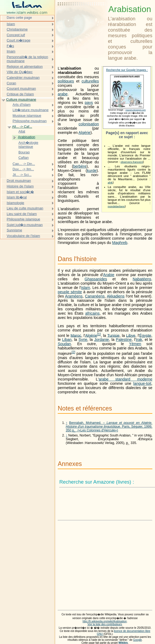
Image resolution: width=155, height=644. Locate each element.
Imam (11, 51)
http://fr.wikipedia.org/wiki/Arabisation (105, 621)
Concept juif (16, 35)
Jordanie (101, 340)
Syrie (83, 340)
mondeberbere (116, 206)
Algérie (85, 133)
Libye (131, 335)
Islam (11, 24)
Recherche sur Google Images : (127, 70)
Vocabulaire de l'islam (23, 236)
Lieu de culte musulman (25, 208)
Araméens (74, 296)
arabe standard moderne (125, 379)
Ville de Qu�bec (20, 72)
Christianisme (17, 29)
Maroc (76, 335)
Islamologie (15, 203)
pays (89, 103)
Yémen (135, 344)
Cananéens (95, 296)
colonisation (89, 124)
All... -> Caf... (22, 127)
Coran (11, 83)
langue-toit (142, 383)
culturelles (90, 81)
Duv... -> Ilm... (23, 169)
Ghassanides (96, 279)
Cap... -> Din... (24, 164)
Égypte (145, 335)
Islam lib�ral (17, 197)
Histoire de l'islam (20, 186)
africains (92, 313)
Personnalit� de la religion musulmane (27, 59)
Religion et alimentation (25, 67)
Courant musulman (21, 88)
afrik (110, 182)
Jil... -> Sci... (22, 175)
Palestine (124, 340)
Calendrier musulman (23, 78)
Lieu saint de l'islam (22, 214)
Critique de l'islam (20, 94)
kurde (92, 171)
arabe (63, 94)
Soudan (64, 344)
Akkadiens (116, 296)
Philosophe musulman (30, 121)
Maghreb (120, 243)
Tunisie (113, 335)
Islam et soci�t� (20, 192)
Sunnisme (14, 230)
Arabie (109, 275)
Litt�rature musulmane (31, 110)
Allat (22, 131)
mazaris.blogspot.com (135, 110)
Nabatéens (142, 279)
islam (86, 288)
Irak (139, 340)
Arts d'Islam (22, 105)
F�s (10, 46)
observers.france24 (132, 162)
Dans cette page (19, 18)
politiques (66, 81)
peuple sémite (70, 292)
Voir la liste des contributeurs (105, 624)
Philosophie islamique (23, 219)
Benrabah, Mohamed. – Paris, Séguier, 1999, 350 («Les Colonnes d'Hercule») (109, 427)
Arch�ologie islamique (28, 145)
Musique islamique (27, 116)
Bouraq (24, 152)
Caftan (24, 158)
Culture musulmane (21, 99)
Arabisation (27, 137)
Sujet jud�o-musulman (25, 225)
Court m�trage (19, 40)
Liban (67, 340)
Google (137, 640)
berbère (80, 166)
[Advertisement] (82, 17)
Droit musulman (19, 181)
